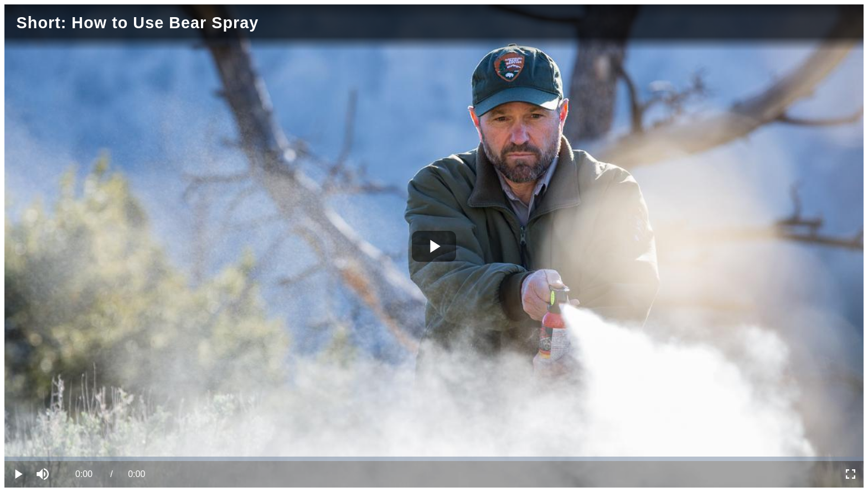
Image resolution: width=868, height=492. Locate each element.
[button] (44, 474)
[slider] (434, 459)
